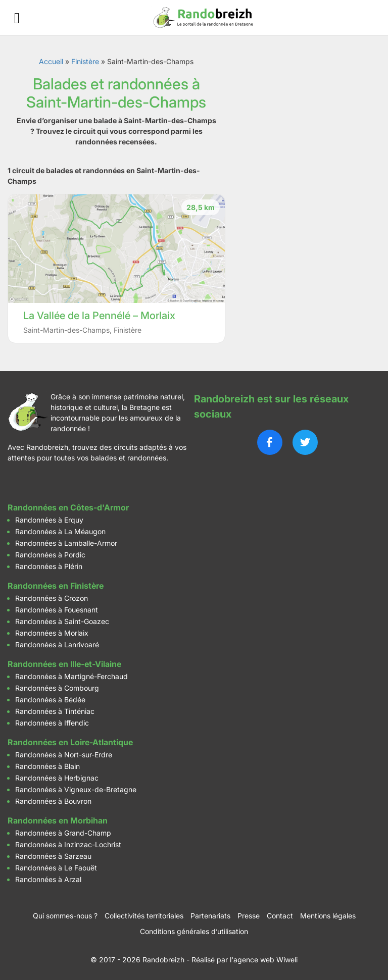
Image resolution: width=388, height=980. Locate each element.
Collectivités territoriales (144, 916)
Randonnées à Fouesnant (57, 610)
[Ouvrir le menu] (17, 18)
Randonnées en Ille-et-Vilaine (64, 664)
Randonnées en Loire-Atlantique (70, 742)
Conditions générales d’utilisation (194, 931)
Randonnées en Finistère (56, 586)
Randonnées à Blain (47, 766)
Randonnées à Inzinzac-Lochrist (68, 844)
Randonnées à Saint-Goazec (62, 621)
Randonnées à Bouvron (53, 801)
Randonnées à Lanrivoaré (57, 644)
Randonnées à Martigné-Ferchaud (71, 676)
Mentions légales (328, 916)
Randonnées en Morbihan (58, 820)
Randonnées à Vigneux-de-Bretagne (76, 789)
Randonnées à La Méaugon (60, 531)
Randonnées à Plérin (49, 566)
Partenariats (210, 916)
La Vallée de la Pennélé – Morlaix (99, 316)
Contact (280, 916)
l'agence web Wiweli (264, 960)
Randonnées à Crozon (52, 598)
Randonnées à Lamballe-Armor (66, 543)
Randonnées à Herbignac (57, 778)
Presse (249, 916)
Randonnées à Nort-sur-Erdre (64, 755)
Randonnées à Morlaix (52, 633)
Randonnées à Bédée (50, 700)
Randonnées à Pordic (50, 555)
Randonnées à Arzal (48, 879)
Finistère (85, 61)
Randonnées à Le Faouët (56, 868)
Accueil (51, 61)
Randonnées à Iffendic (52, 723)
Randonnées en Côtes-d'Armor (68, 507)
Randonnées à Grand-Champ (63, 833)
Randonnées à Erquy (49, 520)
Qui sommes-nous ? (65, 916)
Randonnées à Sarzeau (53, 856)
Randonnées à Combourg (57, 688)
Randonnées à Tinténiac (55, 711)
